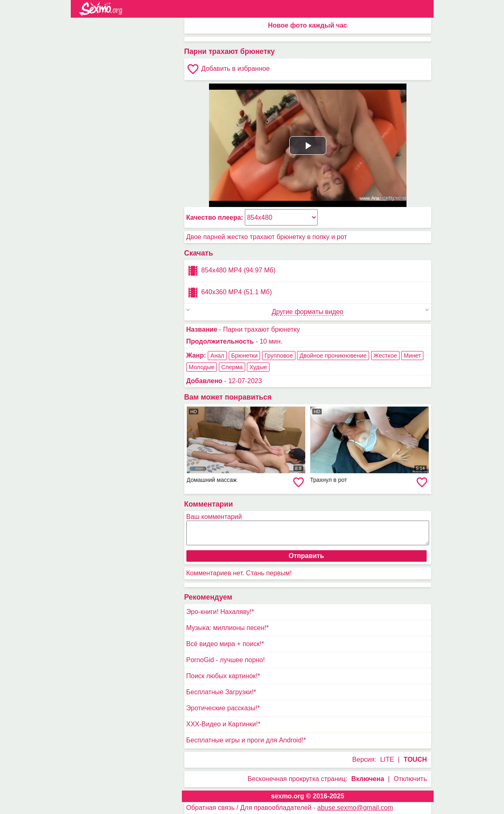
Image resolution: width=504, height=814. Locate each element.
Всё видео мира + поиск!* (225, 644)
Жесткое (385, 356)
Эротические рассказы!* (223, 708)
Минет (412, 356)
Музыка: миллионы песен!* (228, 628)
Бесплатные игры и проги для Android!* (246, 740)
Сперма (232, 367)
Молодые (202, 367)
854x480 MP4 (231, 271)
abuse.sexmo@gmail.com (355, 808)
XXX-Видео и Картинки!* (223, 724)
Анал (217, 356)
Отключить (410, 779)
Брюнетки (245, 356)
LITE (387, 759)
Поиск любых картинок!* (223, 676)
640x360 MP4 (229, 293)
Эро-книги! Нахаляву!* (220, 612)
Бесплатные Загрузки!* (221, 692)
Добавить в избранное (228, 69)
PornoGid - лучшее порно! (226, 660)
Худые (258, 367)
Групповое (279, 356)
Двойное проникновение (333, 356)
